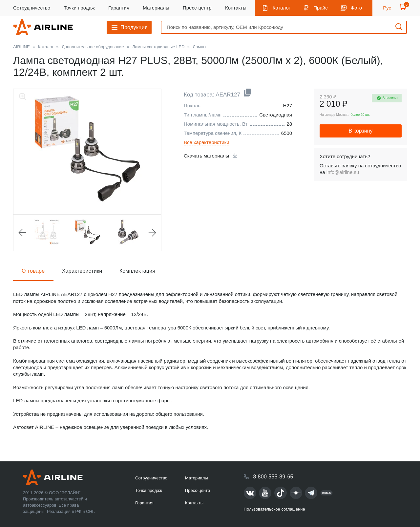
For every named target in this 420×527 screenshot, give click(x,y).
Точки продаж (79, 8)
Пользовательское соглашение (274, 509)
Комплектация (137, 271)
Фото (356, 8)
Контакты (236, 8)
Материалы (156, 8)
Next (152, 233)
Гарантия (119, 8)
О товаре (33, 271)
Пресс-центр (197, 8)
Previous (22, 233)
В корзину (360, 131)
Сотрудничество (32, 8)
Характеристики (82, 271)
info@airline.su (343, 172)
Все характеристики (207, 142)
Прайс (320, 8)
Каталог (282, 8)
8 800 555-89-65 (273, 477)
